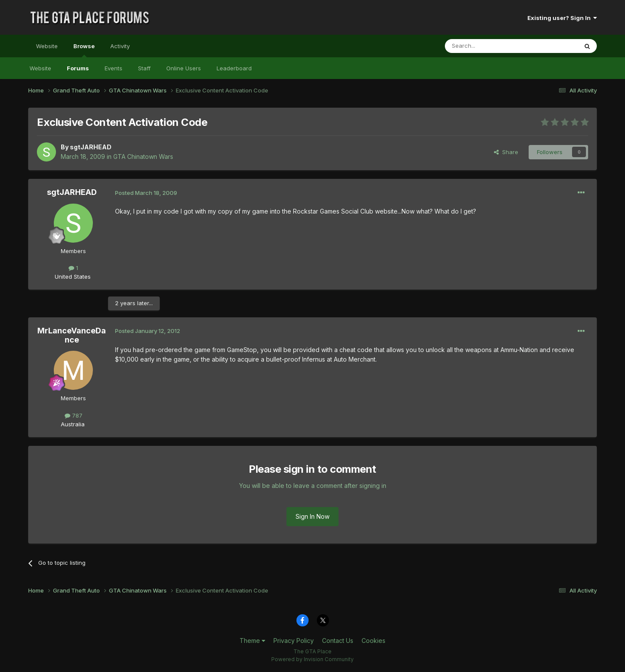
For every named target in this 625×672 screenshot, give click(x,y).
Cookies (373, 641)
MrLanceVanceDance (72, 335)
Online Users (184, 68)
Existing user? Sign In (562, 18)
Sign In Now (312, 516)
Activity (120, 46)
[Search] (489, 46)
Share (506, 152)
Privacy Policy (294, 641)
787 (74, 415)
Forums (78, 68)
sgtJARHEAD (91, 147)
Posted (146, 193)
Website (47, 46)
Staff (144, 68)
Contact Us (338, 641)
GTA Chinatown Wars (143, 156)
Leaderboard (234, 68)
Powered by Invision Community (312, 659)
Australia (73, 424)
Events (113, 68)
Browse (84, 50)
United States (73, 277)
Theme (252, 641)
